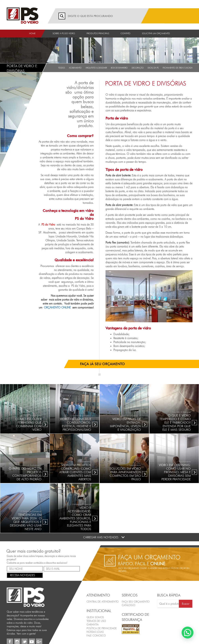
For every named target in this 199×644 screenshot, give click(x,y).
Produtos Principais (98, 33)
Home (32, 33)
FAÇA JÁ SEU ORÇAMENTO (102, 364)
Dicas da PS (153, 68)
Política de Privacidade (102, 628)
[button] (188, 633)
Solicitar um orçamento (156, 33)
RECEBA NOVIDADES (25, 575)
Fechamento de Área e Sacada (178, 68)
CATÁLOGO (128, 605)
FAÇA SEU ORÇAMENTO (136, 601)
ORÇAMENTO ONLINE (57, 307)
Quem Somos (95, 617)
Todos (62, 68)
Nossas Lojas (95, 632)
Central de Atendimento (103, 601)
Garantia (93, 624)
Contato (125, 33)
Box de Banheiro (119, 68)
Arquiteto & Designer (96, 68)
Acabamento (75, 68)
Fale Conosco (96, 635)
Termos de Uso (96, 621)
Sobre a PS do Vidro (64, 33)
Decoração (138, 68)
